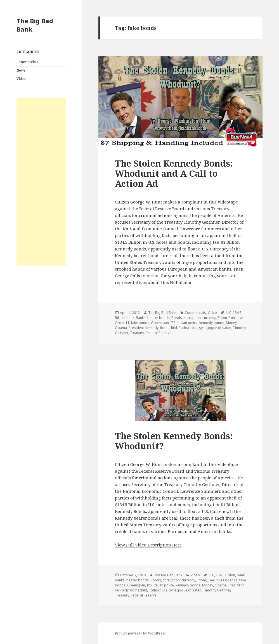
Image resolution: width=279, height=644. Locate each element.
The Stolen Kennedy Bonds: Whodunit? (174, 441)
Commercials (27, 62)
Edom (222, 318)
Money (231, 323)
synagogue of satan (215, 328)
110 (228, 313)
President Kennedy (144, 328)
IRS (173, 323)
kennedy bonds (212, 323)
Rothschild (169, 328)
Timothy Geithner (217, 590)
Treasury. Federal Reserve (151, 333)
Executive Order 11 (223, 580)
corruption (192, 318)
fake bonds (140, 323)
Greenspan (160, 323)
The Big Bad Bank (35, 25)
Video (21, 79)
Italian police (187, 323)
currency (209, 318)
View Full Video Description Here (148, 545)
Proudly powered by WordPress (140, 633)
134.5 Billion (225, 575)
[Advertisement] (41, 182)
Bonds (177, 318)
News (21, 70)
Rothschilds (188, 328)
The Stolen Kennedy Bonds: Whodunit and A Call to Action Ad (174, 173)
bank (130, 318)
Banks (141, 318)
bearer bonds (159, 318)
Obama (121, 328)
